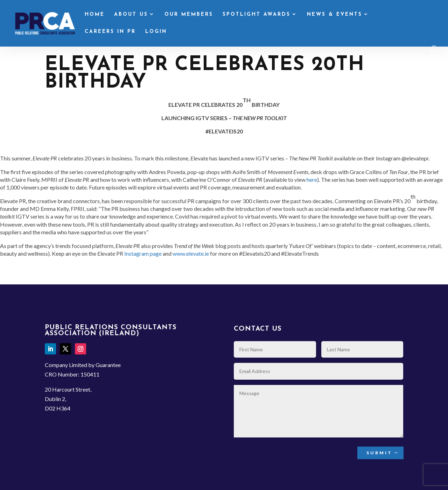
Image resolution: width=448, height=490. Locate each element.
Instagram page (143, 253)
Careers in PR (110, 32)
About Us (131, 15)
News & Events (335, 15)
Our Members (189, 15)
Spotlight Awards (257, 15)
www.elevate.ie (191, 253)
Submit (379, 453)
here (312, 180)
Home (95, 15)
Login (156, 32)
